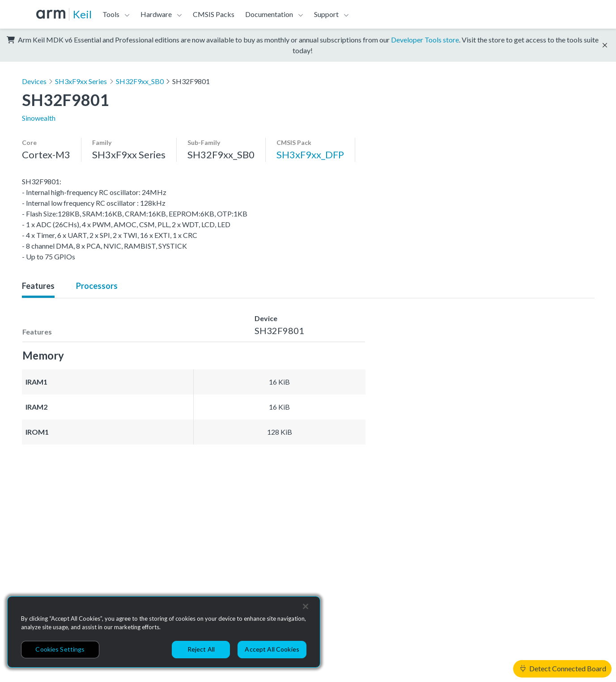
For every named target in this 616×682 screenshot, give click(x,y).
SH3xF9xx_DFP (310, 155)
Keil (82, 14)
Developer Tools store (425, 40)
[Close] (306, 606)
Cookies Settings (60, 649)
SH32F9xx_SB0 (140, 81)
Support (326, 14)
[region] (164, 632)
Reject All (201, 649)
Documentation (269, 14)
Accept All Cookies (272, 649)
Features (38, 286)
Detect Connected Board (563, 668)
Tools (111, 14)
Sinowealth (39, 118)
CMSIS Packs (214, 14)
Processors (97, 286)
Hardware (156, 14)
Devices (34, 81)
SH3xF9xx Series (81, 81)
